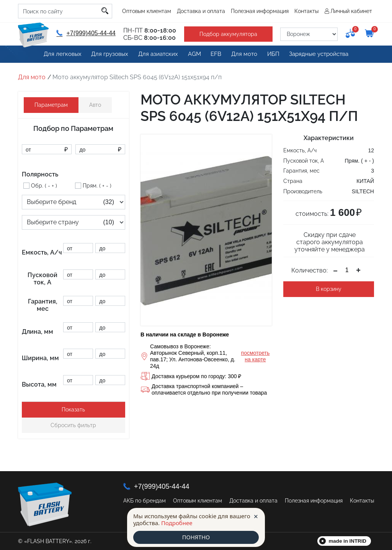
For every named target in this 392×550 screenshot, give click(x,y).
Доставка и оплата (201, 11)
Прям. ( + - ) (97, 186)
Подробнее (177, 523)
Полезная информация (260, 11)
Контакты (306, 11)
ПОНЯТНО (196, 537)
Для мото (243, 54)
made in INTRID (348, 541)
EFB (214, 54)
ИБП (272, 54)
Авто (95, 105)
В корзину (329, 289)
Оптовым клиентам (147, 11)
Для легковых (64, 54)
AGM (192, 54)
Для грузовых (109, 54)
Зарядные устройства (317, 54)
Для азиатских (156, 54)
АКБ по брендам (145, 501)
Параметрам (51, 105)
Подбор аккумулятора (227, 34)
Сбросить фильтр (73, 425)
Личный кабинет (351, 11)
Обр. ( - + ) (44, 186)
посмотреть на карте (256, 356)
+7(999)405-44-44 (86, 33)
